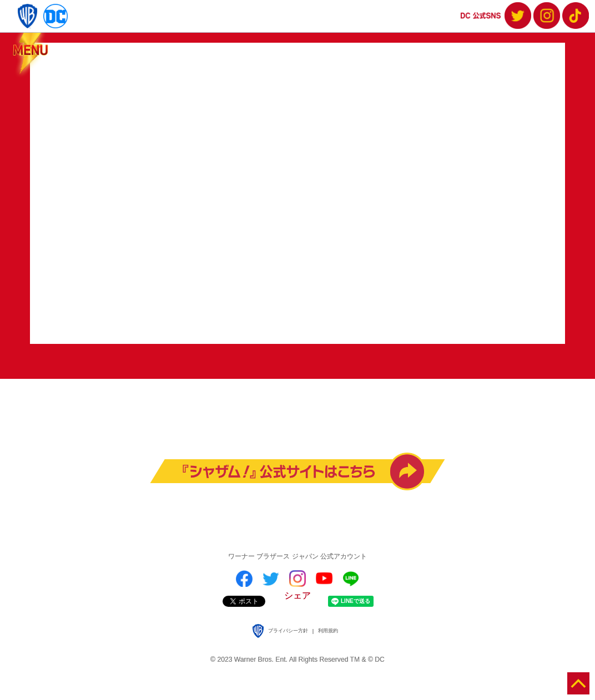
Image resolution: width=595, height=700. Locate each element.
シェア (297, 595)
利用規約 (328, 630)
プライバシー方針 (288, 630)
